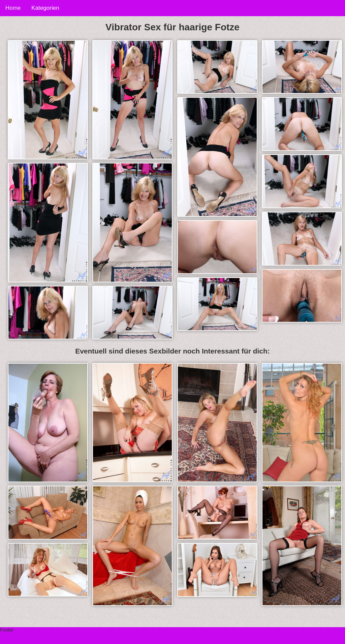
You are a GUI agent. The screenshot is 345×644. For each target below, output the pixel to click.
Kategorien (45, 8)
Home (13, 8)
